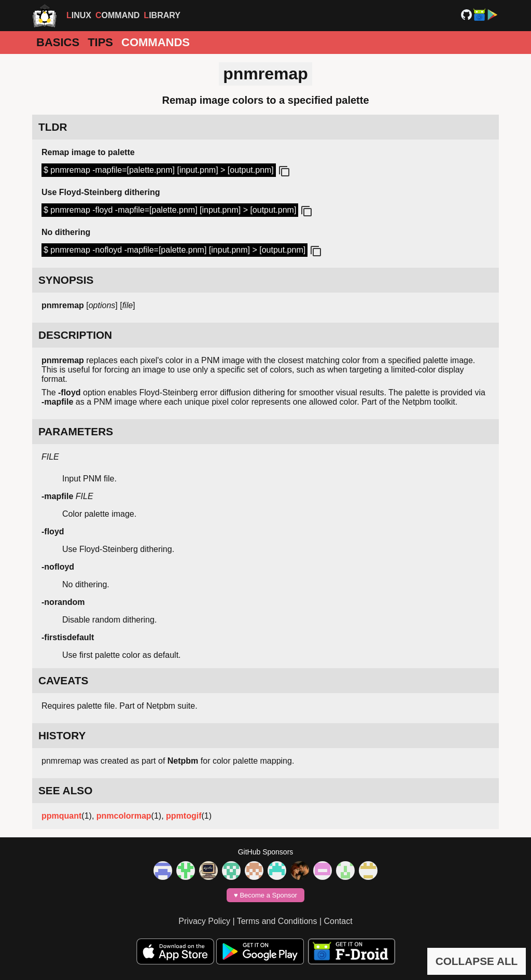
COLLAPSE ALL (477, 961)
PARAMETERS (76, 431)
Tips (100, 42)
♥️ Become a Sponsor (265, 895)
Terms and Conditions (277, 921)
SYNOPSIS (66, 280)
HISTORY (62, 735)
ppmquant (61, 816)
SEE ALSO (65, 790)
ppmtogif (184, 816)
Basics (58, 42)
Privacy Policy (204, 921)
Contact (338, 921)
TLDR (53, 127)
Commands (156, 42)
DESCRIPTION (75, 335)
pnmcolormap (124, 816)
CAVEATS (63, 680)
